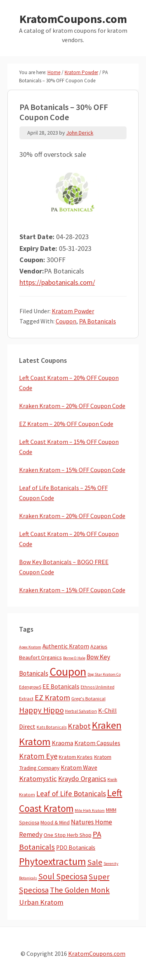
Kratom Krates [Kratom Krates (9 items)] (76, 757)
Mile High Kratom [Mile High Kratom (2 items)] (90, 810)
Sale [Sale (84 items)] (95, 862)
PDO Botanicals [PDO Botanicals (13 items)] (76, 848)
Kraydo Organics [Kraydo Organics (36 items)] (82, 778)
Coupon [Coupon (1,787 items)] (68, 672)
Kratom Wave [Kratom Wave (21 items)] (79, 767)
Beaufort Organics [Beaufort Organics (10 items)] (40, 657)
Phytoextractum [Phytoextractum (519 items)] (53, 861)
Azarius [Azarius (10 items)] (99, 646)
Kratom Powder (73, 311)
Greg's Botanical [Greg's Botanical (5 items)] (88, 699)
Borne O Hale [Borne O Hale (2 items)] (74, 658)
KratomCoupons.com (73, 19)
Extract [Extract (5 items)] (26, 699)
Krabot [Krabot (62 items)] (79, 726)
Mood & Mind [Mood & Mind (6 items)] (55, 823)
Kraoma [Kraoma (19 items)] (62, 743)
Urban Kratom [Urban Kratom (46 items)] (41, 902)
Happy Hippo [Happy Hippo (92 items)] (41, 710)
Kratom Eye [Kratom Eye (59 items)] (38, 756)
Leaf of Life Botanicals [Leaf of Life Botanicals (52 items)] (71, 794)
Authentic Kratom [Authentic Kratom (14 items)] (66, 646)
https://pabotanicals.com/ (57, 282)
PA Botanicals (98, 321)
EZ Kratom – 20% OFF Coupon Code (66, 424)
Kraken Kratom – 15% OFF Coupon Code (72, 470)
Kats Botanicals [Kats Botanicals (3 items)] (52, 727)
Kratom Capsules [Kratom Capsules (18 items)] (97, 743)
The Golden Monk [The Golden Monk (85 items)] (80, 890)
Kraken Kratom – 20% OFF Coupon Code (72, 406)
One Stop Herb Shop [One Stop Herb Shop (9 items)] (68, 835)
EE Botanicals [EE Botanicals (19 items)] (61, 686)
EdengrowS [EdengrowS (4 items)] (30, 687)
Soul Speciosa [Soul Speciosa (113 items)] (63, 876)
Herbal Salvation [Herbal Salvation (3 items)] (81, 711)
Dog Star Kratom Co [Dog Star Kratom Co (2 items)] (104, 674)
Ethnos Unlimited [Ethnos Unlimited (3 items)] (98, 687)
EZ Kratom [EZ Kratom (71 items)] (52, 697)
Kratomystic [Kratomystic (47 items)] (38, 778)
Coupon (66, 321)
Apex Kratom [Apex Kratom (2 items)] (30, 647)
